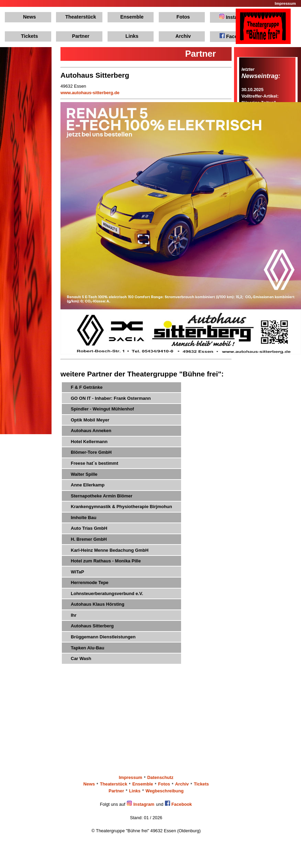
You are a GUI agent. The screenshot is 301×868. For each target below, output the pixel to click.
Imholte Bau (83, 518)
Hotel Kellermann (89, 442)
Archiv (183, 36)
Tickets (29, 36)
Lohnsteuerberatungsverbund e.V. (107, 594)
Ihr (74, 615)
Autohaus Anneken (91, 431)
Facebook (234, 36)
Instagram (234, 17)
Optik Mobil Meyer (90, 420)
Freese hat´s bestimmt (94, 463)
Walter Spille (84, 474)
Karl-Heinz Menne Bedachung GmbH (110, 550)
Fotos (183, 17)
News (30, 17)
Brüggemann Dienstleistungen (103, 637)
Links (132, 36)
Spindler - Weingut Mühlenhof (102, 409)
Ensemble (132, 17)
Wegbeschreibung (165, 791)
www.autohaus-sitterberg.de (90, 93)
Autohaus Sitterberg (92, 626)
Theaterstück (81, 17)
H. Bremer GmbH (89, 539)
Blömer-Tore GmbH (91, 452)
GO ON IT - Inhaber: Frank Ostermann (111, 398)
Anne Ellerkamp (88, 485)
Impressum (285, 3)
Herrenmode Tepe (90, 583)
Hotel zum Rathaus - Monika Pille (106, 561)
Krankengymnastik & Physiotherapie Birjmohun (121, 507)
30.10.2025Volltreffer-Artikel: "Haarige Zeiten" (260, 96)
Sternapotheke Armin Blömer (102, 496)
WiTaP (77, 572)
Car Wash (81, 658)
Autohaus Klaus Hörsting (98, 604)
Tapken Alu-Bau (88, 648)
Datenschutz (160, 778)
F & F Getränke (87, 387)
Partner (81, 36)
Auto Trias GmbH (89, 528)
